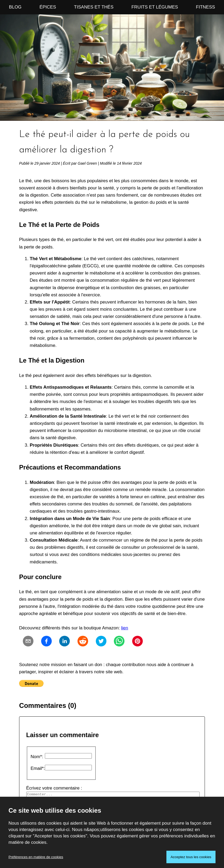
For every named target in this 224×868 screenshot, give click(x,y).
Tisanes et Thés (94, 7)
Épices (48, 7)
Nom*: (37, 757)
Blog (15, 7)
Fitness (205, 7)
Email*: (38, 768)
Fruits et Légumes (155, 7)
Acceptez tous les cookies (191, 857)
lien (124, 628)
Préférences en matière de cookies (36, 857)
